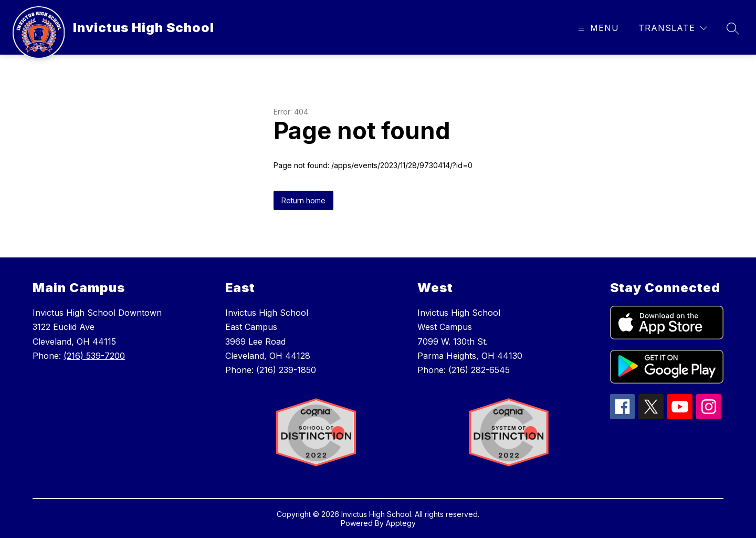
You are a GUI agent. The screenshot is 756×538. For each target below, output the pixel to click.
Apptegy (401, 523)
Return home (303, 200)
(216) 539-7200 (94, 356)
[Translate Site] (673, 28)
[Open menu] (597, 28)
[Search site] (733, 28)
